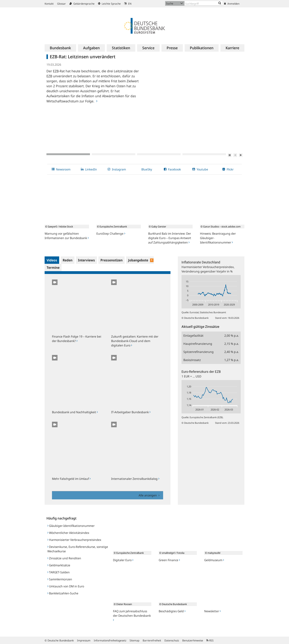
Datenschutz (172, 640)
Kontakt (49, 4)
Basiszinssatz (192, 360)
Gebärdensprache (82, 4)
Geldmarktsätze (59, 565)
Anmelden (232, 4)
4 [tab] (204, 154)
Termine (53, 267)
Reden (68, 260)
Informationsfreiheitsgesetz (110, 640)
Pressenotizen (112, 260)
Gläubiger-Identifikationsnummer (71, 526)
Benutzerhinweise (193, 640)
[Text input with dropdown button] (203, 3)
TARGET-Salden (59, 572)
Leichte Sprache (109, 4)
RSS (210, 640)
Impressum (84, 640)
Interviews (86, 260)
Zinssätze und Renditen (64, 558)
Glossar (61, 4)
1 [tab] (68, 154)
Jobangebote (141, 260)
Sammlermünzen (60, 579)
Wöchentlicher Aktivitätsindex (68, 533)
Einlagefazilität (193, 336)
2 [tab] (114, 154)
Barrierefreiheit (152, 640)
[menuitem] (60, 48)
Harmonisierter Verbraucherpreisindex (74, 540)
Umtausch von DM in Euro (66, 586)
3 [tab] (159, 154)
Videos (52, 260)
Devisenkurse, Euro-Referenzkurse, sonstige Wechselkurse (78, 549)
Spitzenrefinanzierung (199, 352)
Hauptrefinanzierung (198, 344)
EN (128, 4)
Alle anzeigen (148, 495)
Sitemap (134, 640)
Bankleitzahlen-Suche (63, 593)
